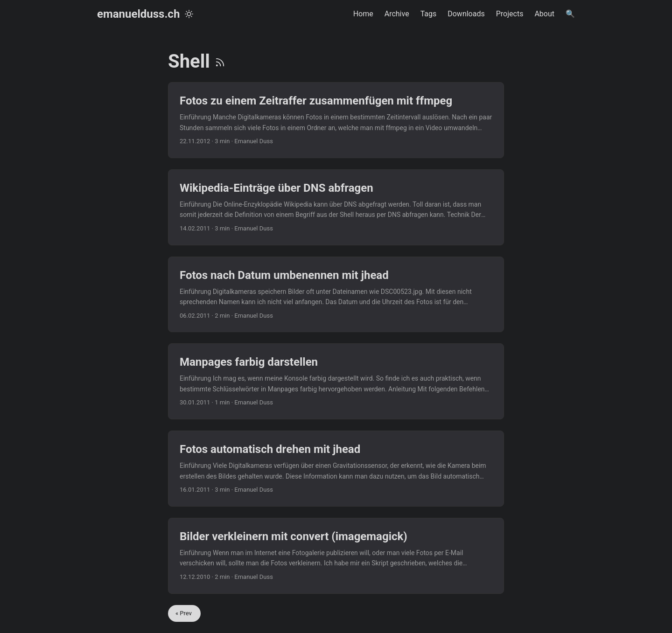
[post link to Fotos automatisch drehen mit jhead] (336, 469)
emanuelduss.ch (138, 14)
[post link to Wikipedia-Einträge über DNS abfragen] (336, 207)
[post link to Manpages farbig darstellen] (336, 381)
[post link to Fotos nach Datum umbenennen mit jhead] (336, 295)
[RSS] (220, 61)
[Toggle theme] (189, 14)
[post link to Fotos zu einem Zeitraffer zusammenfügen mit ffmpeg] (336, 120)
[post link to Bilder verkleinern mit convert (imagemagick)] (336, 556)
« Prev (184, 613)
